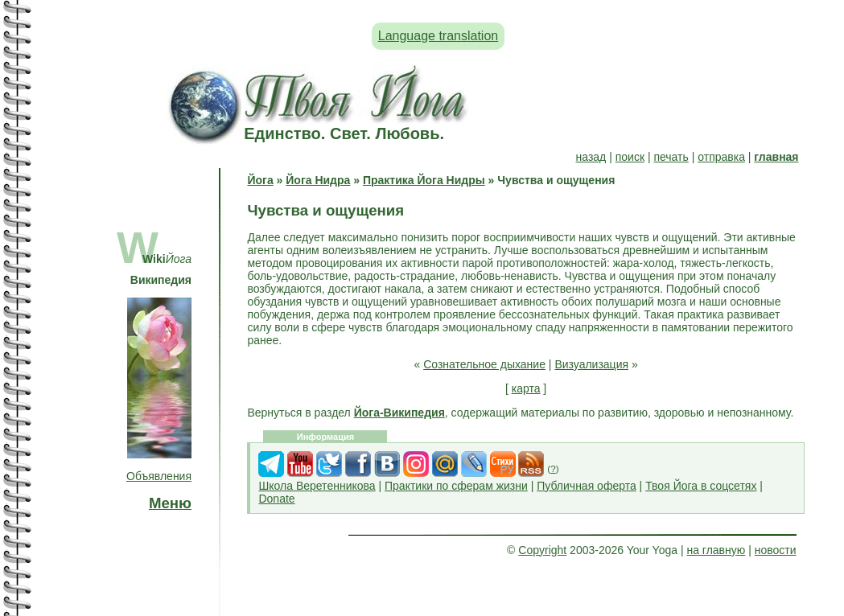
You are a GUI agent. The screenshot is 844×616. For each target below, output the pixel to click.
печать (671, 157)
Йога (260, 180)
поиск (630, 157)
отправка (721, 157)
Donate (276, 499)
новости (776, 550)
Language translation (438, 36)
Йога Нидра (318, 180)
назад (591, 157)
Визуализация (591, 364)
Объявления (159, 476)
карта (526, 388)
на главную (716, 550)
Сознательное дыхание (484, 364)
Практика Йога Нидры (424, 180)
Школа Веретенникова (317, 486)
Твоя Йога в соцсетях (701, 486)
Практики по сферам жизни (456, 486)
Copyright (542, 550)
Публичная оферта (587, 486)
